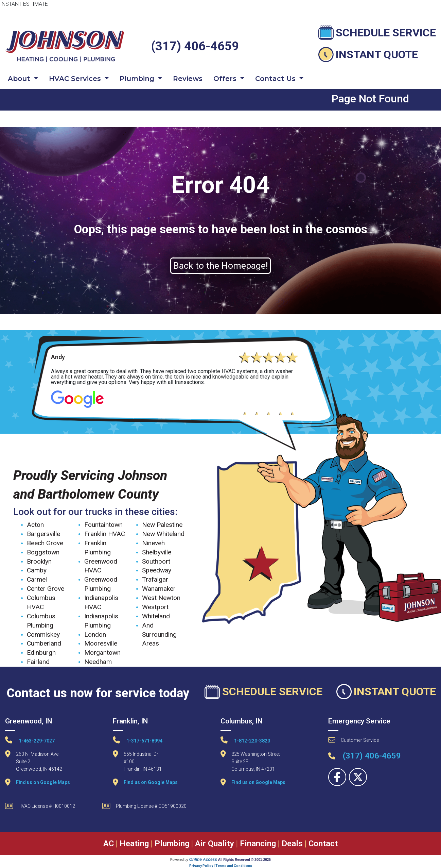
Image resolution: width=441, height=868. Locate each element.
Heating (134, 844)
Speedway (157, 570)
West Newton (161, 598)
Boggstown (43, 552)
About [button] (20, 79)
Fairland (38, 662)
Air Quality (215, 844)
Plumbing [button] (138, 79)
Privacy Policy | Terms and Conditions (221, 866)
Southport (156, 561)
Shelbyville (157, 552)
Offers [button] (226, 79)
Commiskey (43, 635)
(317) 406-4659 (195, 46)
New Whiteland (163, 534)
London (95, 635)
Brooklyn (39, 561)
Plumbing (172, 844)
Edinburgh (41, 653)
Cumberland (44, 643)
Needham (98, 662)
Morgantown (102, 653)
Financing (258, 844)
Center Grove (46, 589)
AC (109, 844)
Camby (37, 570)
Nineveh (153, 543)
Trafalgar (155, 579)
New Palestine (162, 525)
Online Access (203, 859)
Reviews (188, 79)
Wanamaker (159, 589)
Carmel (37, 579)
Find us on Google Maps (43, 782)
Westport (155, 607)
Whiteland (156, 616)
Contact (323, 844)
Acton (35, 525)
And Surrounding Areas (159, 635)
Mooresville (101, 643)
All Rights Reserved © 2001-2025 (244, 860)
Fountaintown (103, 525)
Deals (292, 844)
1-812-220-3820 (245, 740)
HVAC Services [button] (76, 79)
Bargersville (43, 534)
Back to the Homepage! (220, 266)
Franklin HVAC (105, 534)
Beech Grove (45, 543)
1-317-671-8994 (138, 740)
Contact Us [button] (276, 79)
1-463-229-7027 (30, 740)
